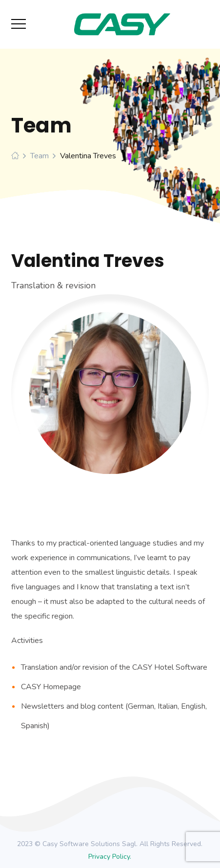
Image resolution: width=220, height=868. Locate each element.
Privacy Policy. (110, 857)
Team (40, 156)
